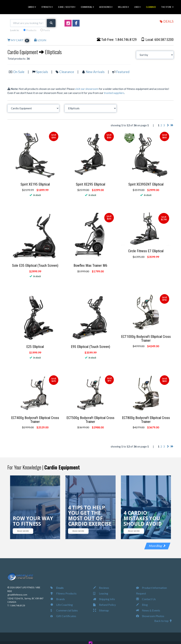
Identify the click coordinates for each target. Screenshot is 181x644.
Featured (123, 72)
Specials (42, 72)
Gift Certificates (63, 616)
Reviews (101, 588)
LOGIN (40, 40)
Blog (142, 605)
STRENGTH (47, 7)
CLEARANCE (151, 7)
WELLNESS (123, 7)
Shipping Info (104, 599)
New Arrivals (95, 72)
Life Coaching (62, 605)
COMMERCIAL (87, 7)
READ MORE (23, 531)
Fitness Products (63, 593)
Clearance (67, 72)
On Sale (19, 72)
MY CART (18, 40)
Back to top (163, 621)
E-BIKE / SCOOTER (67, 7)
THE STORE (167, 7)
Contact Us (146, 599)
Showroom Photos (150, 616)
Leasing (101, 593)
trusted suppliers (114, 93)
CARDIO (32, 7)
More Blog (157, 546)
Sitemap (101, 610)
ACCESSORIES (106, 7)
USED (138, 7)
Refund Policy (104, 605)
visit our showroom (87, 89)
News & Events (148, 610)
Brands (58, 599)
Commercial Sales (64, 610)
